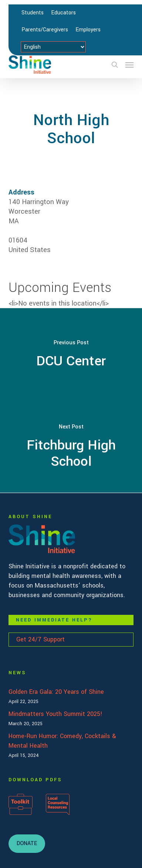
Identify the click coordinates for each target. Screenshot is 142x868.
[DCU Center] (71, 354)
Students (33, 13)
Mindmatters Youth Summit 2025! (55, 714)
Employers (88, 30)
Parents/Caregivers (45, 30)
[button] (129, 65)
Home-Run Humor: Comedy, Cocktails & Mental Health (62, 741)
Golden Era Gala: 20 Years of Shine (56, 692)
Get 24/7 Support (40, 639)
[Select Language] (53, 47)
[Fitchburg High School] (71, 447)
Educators (63, 13)
